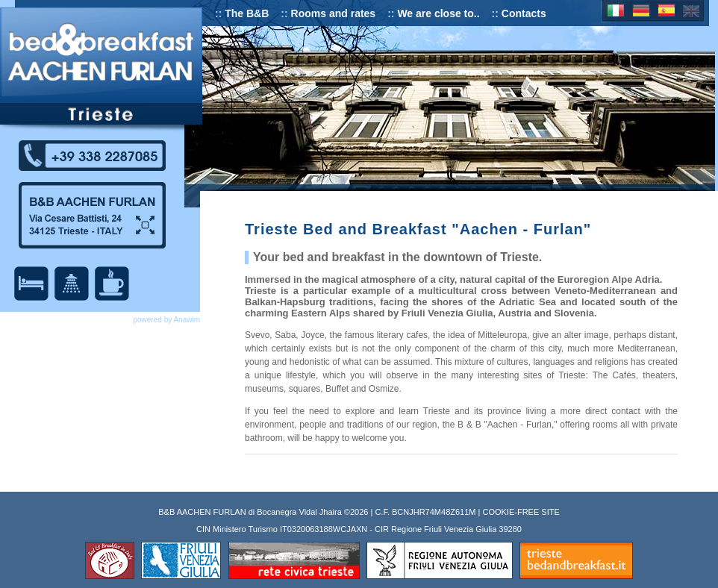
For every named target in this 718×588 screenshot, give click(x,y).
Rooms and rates (334, 13)
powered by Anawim (167, 320)
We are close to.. (438, 13)
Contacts (524, 13)
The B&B (247, 13)
